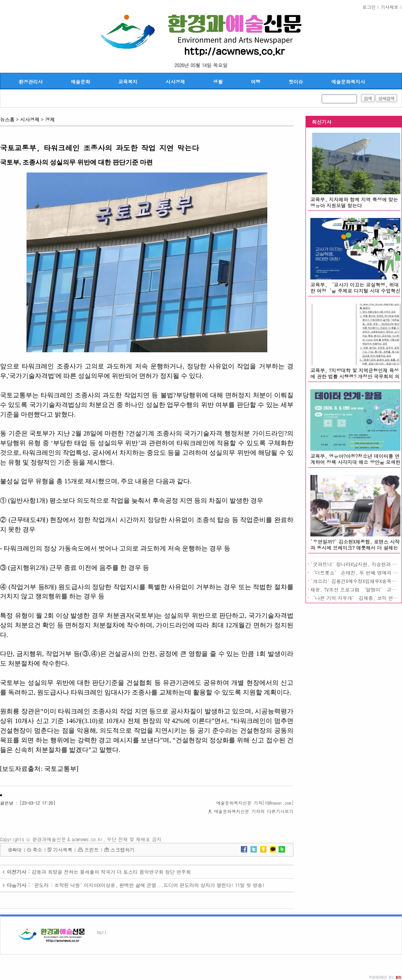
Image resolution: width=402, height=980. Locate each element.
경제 (50, 119)
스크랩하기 (123, 850)
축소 (37, 850)
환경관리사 (31, 81)
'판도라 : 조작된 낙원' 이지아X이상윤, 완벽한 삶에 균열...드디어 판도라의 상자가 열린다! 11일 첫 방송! (148, 885)
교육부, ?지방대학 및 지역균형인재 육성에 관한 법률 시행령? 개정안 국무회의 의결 (355, 376)
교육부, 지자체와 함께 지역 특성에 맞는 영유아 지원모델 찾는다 (354, 202)
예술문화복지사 (348, 81)
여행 (256, 81)
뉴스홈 (7, 119)
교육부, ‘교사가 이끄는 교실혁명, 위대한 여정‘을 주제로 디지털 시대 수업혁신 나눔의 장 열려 (355, 291)
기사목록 (63, 850)
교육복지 (128, 81)
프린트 (92, 850)
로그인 (369, 7)
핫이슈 (296, 81)
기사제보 (390, 7)
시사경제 (175, 81)
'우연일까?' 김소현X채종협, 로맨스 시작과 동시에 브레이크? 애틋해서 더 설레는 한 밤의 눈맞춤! (355, 548)
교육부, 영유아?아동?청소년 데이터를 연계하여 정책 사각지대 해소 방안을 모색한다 (355, 462)
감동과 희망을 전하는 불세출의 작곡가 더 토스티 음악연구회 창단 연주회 (111, 872)
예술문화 (80, 81)
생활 (218, 81)
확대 (17, 850)
